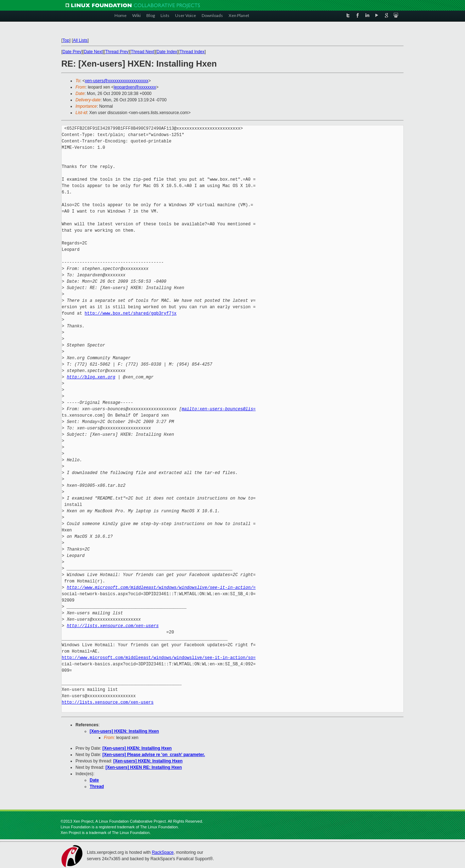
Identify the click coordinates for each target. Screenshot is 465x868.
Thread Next (142, 52)
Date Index (167, 52)
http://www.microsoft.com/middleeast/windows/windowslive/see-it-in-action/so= (159, 658)
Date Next (93, 52)
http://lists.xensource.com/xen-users (113, 626)
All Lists (80, 40)
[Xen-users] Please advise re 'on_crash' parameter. (154, 755)
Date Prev (72, 52)
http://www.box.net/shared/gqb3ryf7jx (131, 313)
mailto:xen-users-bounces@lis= (219, 409)
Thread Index (192, 52)
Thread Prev (117, 52)
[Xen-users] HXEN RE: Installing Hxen (144, 767)
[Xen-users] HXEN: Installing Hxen (124, 731)
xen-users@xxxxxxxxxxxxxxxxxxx (117, 81)
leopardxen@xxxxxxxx (135, 87)
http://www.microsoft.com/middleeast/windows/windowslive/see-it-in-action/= (161, 588)
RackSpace (163, 852)
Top (66, 40)
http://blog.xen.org (91, 377)
